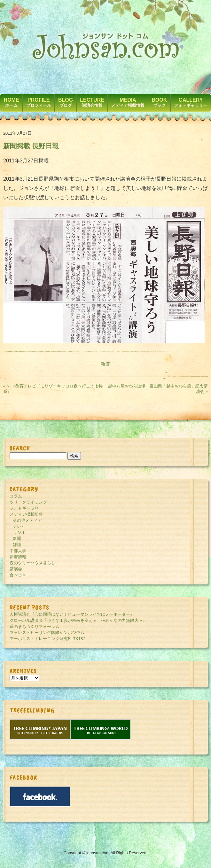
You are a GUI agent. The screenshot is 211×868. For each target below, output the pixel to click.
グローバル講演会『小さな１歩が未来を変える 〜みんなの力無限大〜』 (78, 620)
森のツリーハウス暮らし (32, 563)
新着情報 (18, 557)
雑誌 (17, 545)
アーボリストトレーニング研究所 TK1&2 (48, 639)
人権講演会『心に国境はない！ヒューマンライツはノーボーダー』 (72, 614)
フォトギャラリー (26, 508)
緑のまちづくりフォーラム (35, 626)
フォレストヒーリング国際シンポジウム (47, 633)
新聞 (105, 364)
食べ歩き (18, 575)
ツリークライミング (28, 502)
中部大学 (18, 551)
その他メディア (27, 520)
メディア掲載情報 (26, 514)
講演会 (16, 569)
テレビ (19, 526)
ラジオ (19, 532)
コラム (16, 496)
